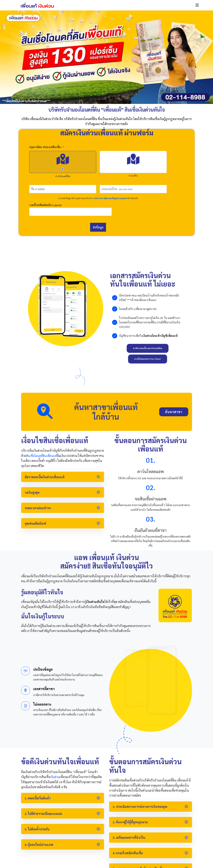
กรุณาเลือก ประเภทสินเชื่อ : (47, 147)
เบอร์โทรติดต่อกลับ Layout (45, 205)
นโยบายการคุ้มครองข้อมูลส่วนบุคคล (110, 198)
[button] (197, 5)
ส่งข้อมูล (98, 227)
